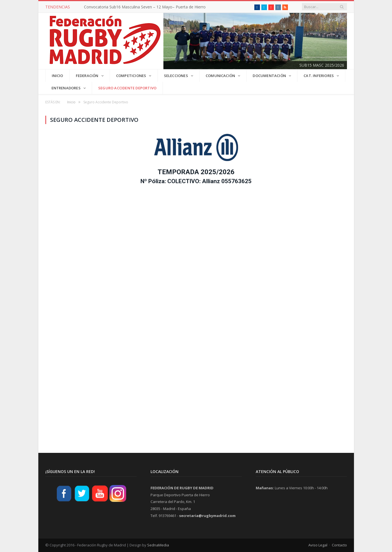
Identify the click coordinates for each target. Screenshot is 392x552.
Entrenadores (66, 88)
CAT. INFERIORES (319, 76)
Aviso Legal (318, 545)
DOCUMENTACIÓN (269, 76)
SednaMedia (158, 545)
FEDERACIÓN (87, 76)
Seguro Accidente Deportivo (127, 88)
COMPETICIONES (131, 76)
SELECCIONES (176, 76)
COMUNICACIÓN (220, 76)
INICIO (57, 76)
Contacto (339, 545)
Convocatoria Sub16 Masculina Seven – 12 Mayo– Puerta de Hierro (145, 7)
